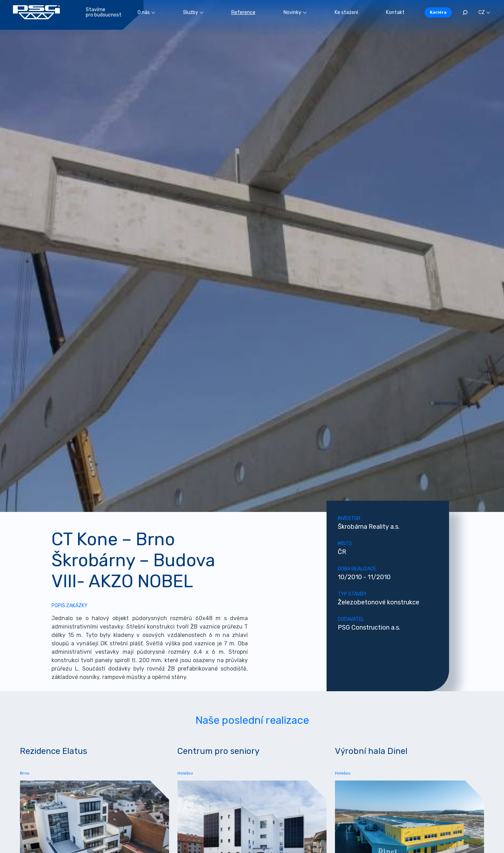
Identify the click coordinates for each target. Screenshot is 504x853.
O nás (146, 12)
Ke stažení (346, 12)
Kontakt (395, 12)
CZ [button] (484, 12)
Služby (193, 12)
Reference (243, 12)
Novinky (295, 12)
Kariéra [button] (438, 12)
